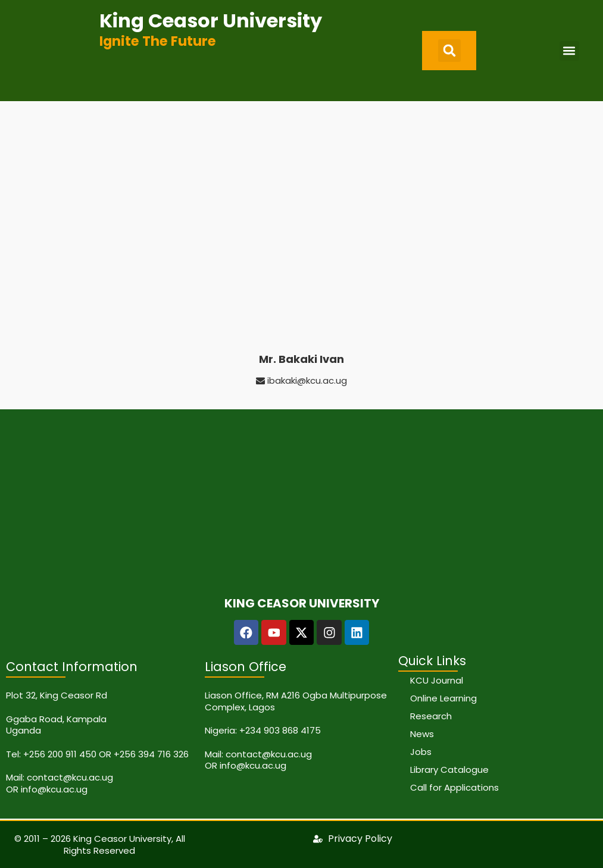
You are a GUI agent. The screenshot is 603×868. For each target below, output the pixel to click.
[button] (449, 51)
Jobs (421, 752)
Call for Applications (454, 787)
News (422, 734)
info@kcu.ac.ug (54, 789)
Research (431, 716)
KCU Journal (437, 680)
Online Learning (443, 698)
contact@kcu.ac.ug (70, 777)
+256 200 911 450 (60, 754)
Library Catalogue (449, 770)
